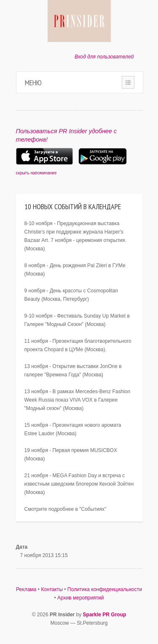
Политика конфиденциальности (105, 589)
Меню (33, 83)
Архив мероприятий (81, 598)
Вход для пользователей (104, 57)
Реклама (26, 589)
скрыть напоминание (36, 173)
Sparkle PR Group (105, 615)
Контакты (52, 589)
